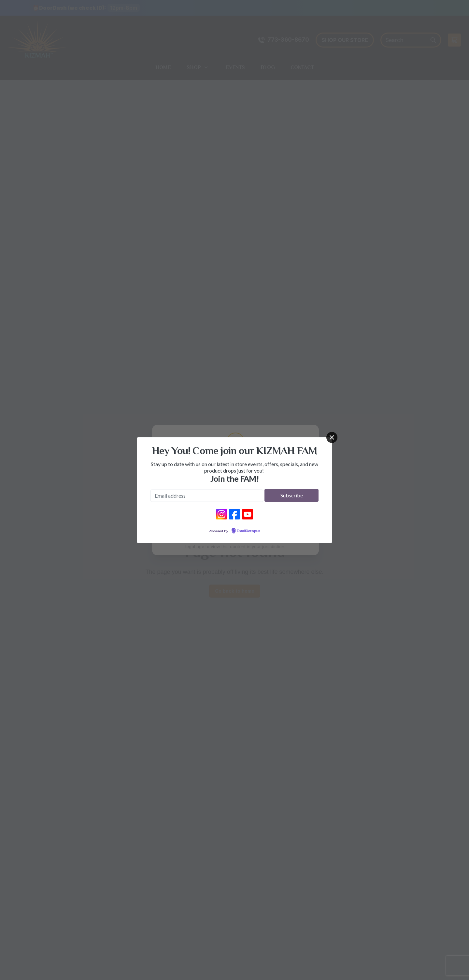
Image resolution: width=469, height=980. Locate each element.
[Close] (332, 437)
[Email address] (207, 496)
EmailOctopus (249, 531)
